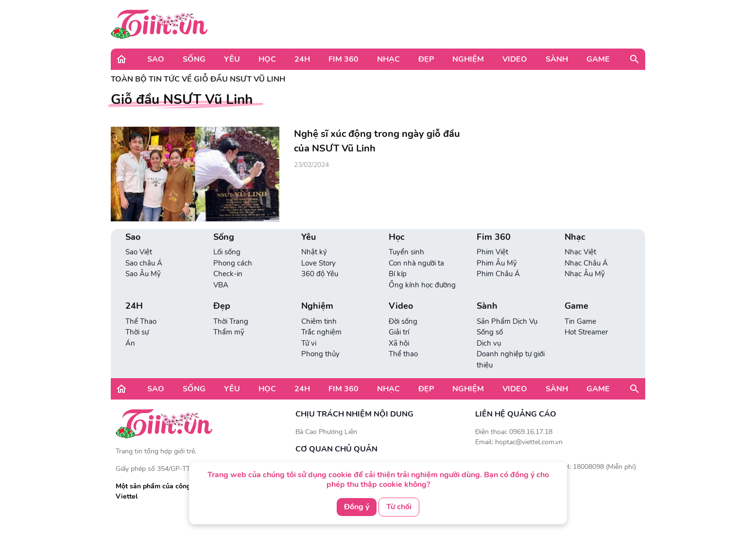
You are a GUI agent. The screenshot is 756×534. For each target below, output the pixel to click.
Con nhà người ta (416, 263)
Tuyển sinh (406, 252)
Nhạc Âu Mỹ (585, 274)
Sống (194, 59)
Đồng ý (357, 507)
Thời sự (137, 332)
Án (130, 343)
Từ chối (399, 507)
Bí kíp (398, 274)
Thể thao (403, 354)
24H (302, 59)
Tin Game (580, 321)
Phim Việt (492, 252)
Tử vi (309, 343)
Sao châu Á (144, 263)
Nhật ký (314, 252)
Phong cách (233, 263)
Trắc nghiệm (321, 332)
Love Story (318, 263)
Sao (156, 59)
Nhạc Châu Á (586, 263)
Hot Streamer (586, 332)
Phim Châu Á (498, 274)
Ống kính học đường (422, 285)
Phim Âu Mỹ (497, 263)
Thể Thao (141, 321)
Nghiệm (468, 59)
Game (598, 59)
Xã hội (399, 343)
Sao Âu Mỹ (143, 274)
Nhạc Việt (580, 252)
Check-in (228, 274)
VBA (221, 285)
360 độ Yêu (320, 274)
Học (267, 59)
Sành (557, 59)
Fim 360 (344, 59)
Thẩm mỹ (229, 332)
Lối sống (227, 252)
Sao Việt (139, 252)
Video (515, 59)
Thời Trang (231, 321)
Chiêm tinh (319, 321)
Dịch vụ (489, 343)
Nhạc (388, 59)
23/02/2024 (311, 165)
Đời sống (403, 321)
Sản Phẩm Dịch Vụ (507, 321)
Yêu (232, 59)
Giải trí (399, 332)
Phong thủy (320, 354)
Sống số (490, 332)
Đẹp (426, 59)
